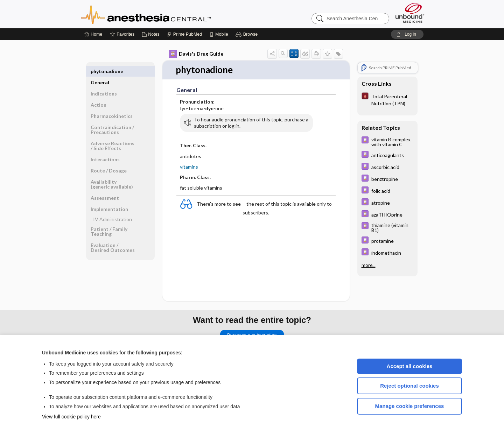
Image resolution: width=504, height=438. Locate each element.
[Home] (93, 34)
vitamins (189, 167)
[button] (248, 34)
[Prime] (184, 34)
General (100, 71)
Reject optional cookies (409, 386)
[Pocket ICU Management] (387, 99)
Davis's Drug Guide (196, 54)
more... (369, 265)
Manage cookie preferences (410, 406)
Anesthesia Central (168, 14)
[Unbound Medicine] (410, 13)
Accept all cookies (410, 366)
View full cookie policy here (71, 417)
